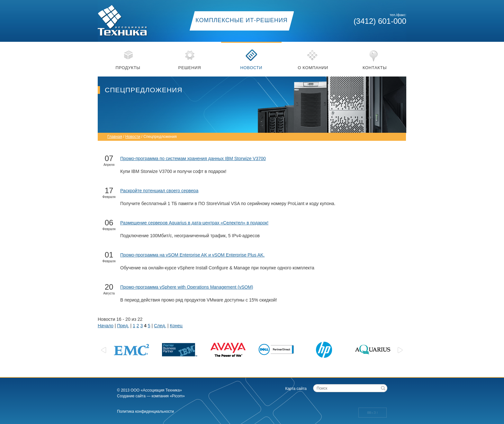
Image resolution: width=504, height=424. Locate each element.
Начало (106, 326)
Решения (190, 68)
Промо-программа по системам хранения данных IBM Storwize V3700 (193, 158)
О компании (313, 68)
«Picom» (177, 396)
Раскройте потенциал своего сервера (159, 191)
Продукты (128, 68)
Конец (176, 326)
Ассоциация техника (130, 18)
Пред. (123, 326)
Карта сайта (296, 389)
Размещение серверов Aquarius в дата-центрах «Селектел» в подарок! (194, 223)
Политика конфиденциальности (145, 411)
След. (160, 326)
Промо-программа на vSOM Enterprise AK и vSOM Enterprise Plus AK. (192, 255)
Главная (115, 137)
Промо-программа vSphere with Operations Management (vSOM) (187, 287)
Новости (251, 68)
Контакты (375, 68)
